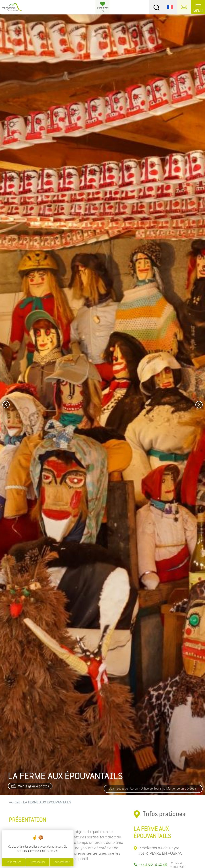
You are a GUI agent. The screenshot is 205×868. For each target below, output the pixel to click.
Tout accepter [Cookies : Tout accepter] (61, 862)
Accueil (14, 802)
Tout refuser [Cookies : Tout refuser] (14, 862)
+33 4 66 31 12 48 (153, 864)
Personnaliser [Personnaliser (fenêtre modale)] (38, 862)
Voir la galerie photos (30, 786)
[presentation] (6, 405)
